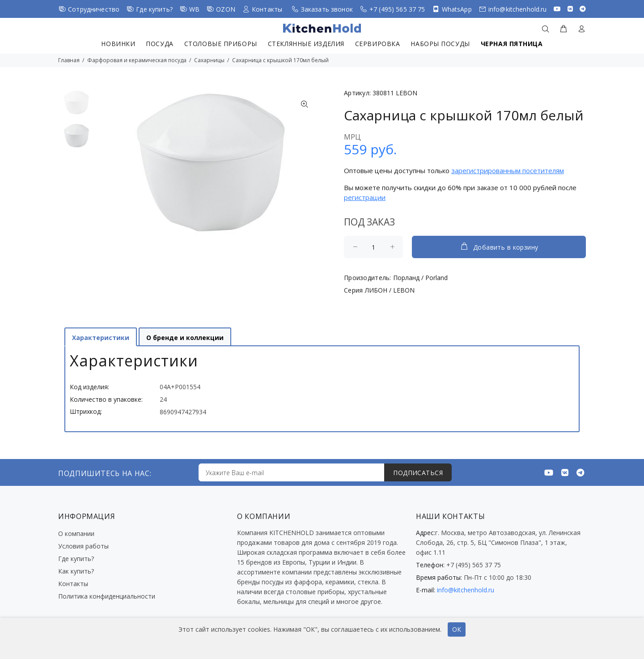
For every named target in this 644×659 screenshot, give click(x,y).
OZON (226, 9)
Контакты (267, 9)
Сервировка (378, 44)
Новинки (118, 44)
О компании (76, 534)
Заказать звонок (327, 9)
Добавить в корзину (499, 247)
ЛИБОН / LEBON (390, 290)
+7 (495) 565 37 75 (397, 9)
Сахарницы (209, 60)
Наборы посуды (440, 44)
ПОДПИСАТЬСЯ (418, 473)
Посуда (159, 44)
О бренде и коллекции (185, 338)
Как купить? (76, 571)
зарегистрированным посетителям (508, 170)
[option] (76, 107)
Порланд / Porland (420, 278)
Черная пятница (512, 44)
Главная (69, 60)
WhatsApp (457, 9)
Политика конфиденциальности (107, 596)
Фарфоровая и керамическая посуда (137, 60)
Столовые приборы (221, 44)
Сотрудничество (94, 9)
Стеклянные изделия (306, 44)
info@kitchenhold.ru (518, 9)
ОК (457, 629)
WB (194, 9)
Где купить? (154, 9)
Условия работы (83, 546)
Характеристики (101, 338)
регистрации (365, 197)
